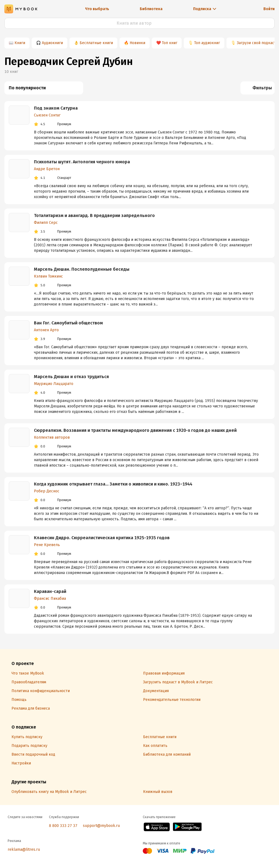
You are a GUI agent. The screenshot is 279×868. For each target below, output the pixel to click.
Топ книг (170, 43)
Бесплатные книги (96, 43)
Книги (20, 43)
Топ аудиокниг (207, 43)
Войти (269, 9)
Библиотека (151, 9)
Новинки (137, 43)
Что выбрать (97, 9)
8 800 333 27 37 (63, 826)
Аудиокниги (52, 43)
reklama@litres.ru (24, 850)
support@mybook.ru (101, 826)
